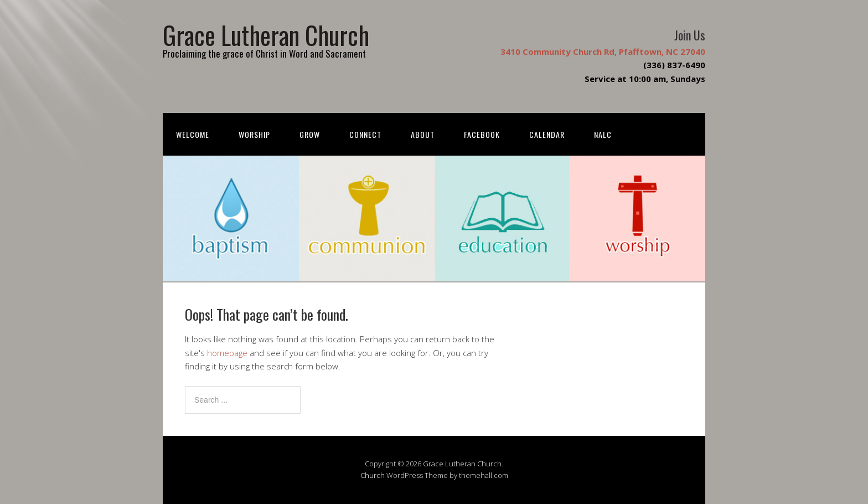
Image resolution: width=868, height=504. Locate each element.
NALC (603, 134)
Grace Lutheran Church (266, 35)
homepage (227, 353)
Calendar (547, 134)
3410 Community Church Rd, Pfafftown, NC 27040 (603, 52)
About (423, 134)
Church (373, 475)
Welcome (193, 134)
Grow (310, 134)
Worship (254, 134)
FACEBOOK (482, 134)
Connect (365, 134)
